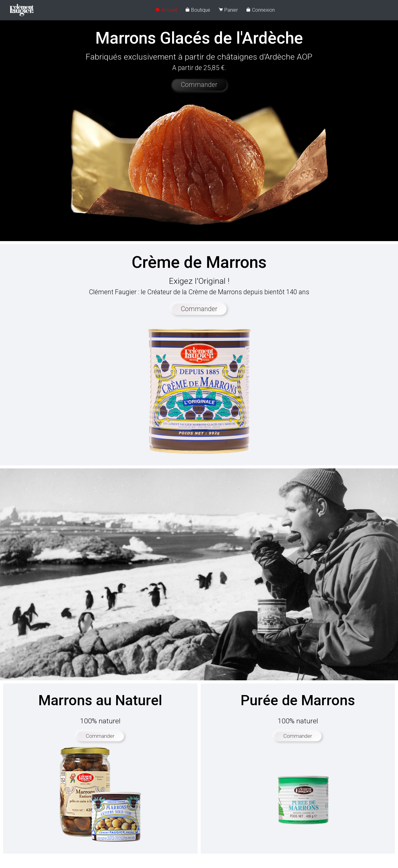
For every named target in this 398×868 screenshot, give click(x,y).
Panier (228, 10)
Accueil (166, 10)
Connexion (260, 10)
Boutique (198, 10)
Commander (199, 85)
